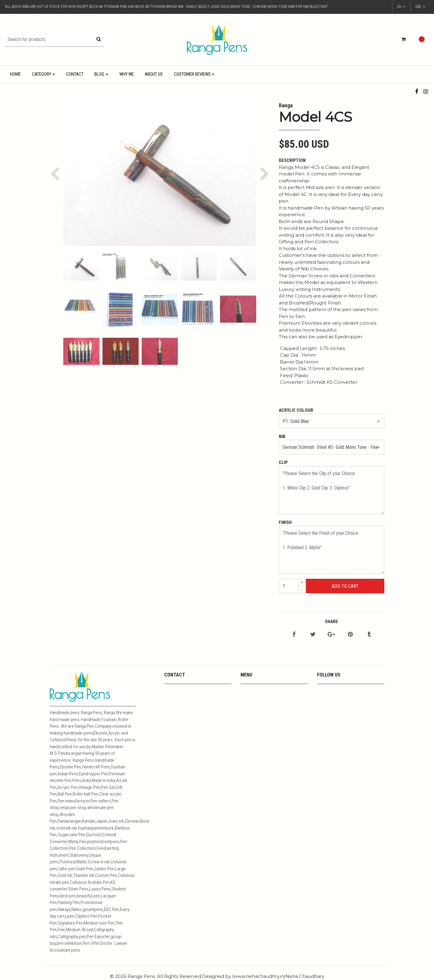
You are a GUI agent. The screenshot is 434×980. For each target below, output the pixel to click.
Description (292, 160)
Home (15, 74)
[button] (420, 7)
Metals (247, 713)
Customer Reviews (192, 74)
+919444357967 (180, 698)
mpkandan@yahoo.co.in (187, 690)
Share (332, 622)
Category (42, 74)
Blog (99, 74)
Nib (282, 436)
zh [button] (400, 7)
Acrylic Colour (296, 410)
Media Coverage (256, 706)
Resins (247, 721)
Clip (283, 462)
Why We (127, 74)
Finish (285, 522)
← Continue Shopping (345, 600)
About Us (154, 74)
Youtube (248, 698)
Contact (75, 74)
